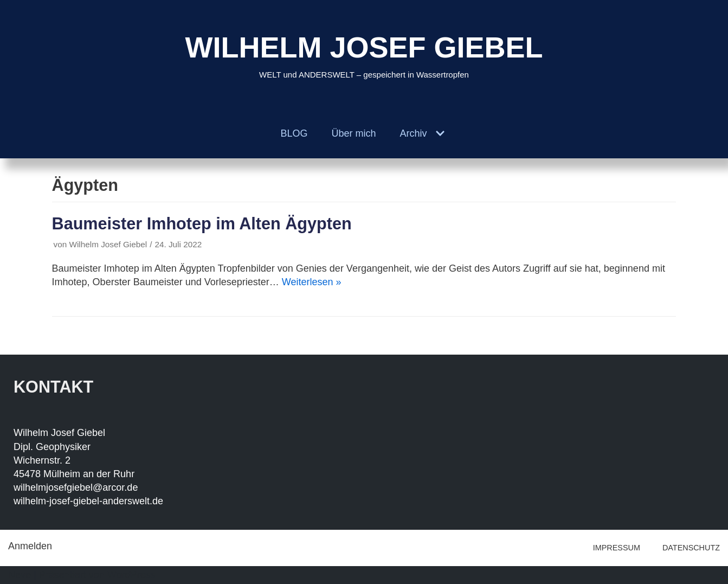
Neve (20, 575)
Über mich (353, 133)
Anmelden (30, 546)
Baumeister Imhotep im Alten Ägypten (202, 223)
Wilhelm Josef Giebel (108, 244)
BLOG (294, 133)
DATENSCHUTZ (691, 548)
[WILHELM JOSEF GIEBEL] (364, 54)
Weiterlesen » (312, 282)
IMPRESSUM (617, 548)
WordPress (131, 575)
